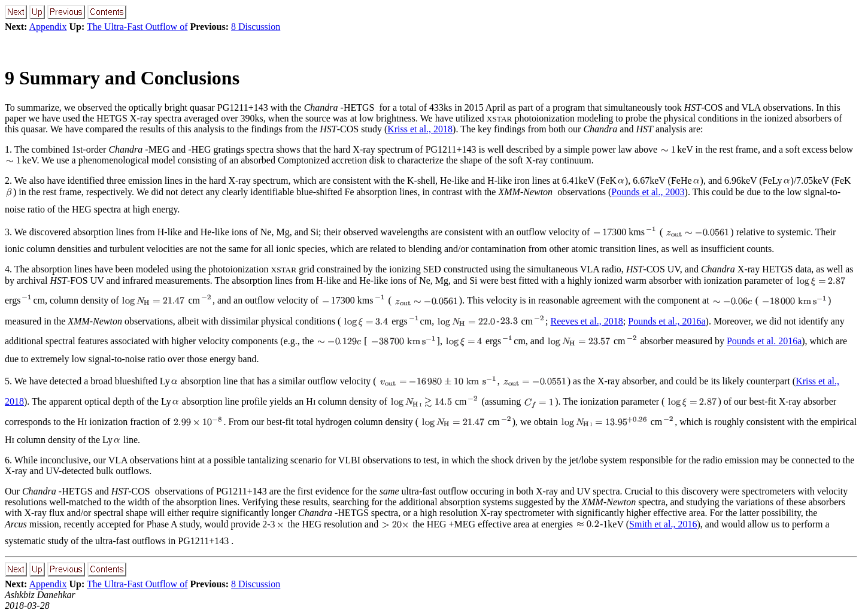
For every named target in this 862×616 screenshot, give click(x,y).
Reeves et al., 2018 (586, 321)
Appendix (48, 27)
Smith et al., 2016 (663, 524)
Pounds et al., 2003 (648, 192)
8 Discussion (256, 27)
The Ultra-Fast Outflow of (137, 27)
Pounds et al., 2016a (667, 321)
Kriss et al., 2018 (420, 129)
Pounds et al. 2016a (764, 341)
